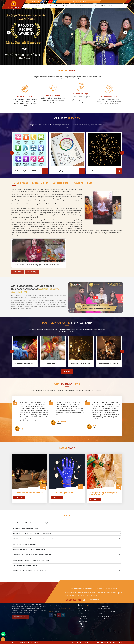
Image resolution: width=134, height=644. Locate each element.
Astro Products (112, 6)
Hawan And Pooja (100, 6)
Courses (90, 6)
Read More (19, 498)
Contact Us (85, 2)
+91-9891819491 (33, 2)
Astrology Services (56, 6)
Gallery (80, 2)
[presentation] (9, 33)
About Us (75, 2)
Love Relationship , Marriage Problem (74, 6)
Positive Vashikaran (42, 6)
